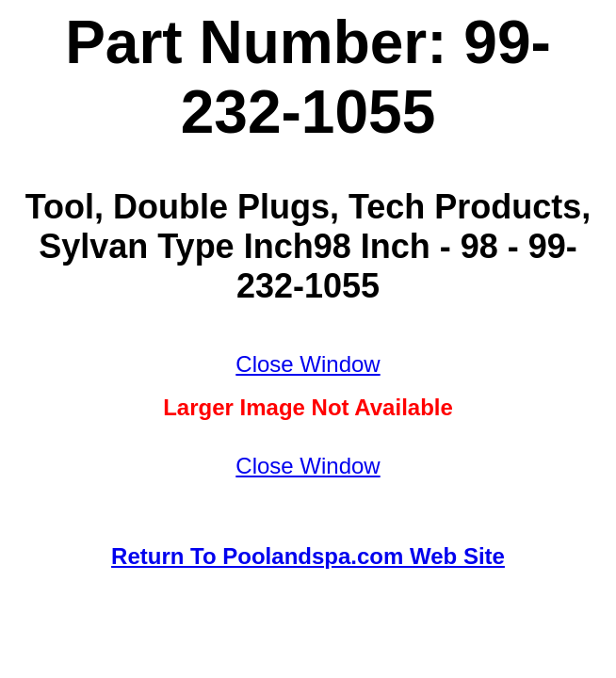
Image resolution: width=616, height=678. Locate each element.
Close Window (308, 364)
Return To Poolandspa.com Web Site (308, 556)
